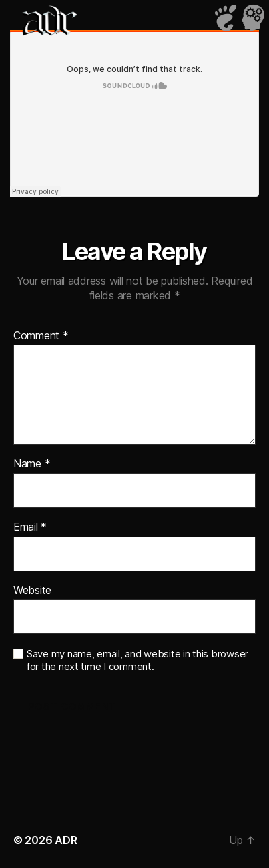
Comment (41, 336)
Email (30, 527)
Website (32, 591)
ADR (66, 840)
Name (32, 464)
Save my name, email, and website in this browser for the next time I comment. (138, 660)
